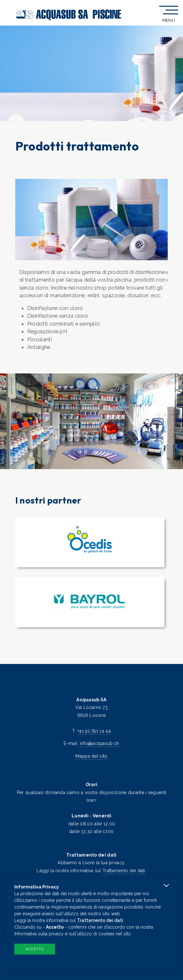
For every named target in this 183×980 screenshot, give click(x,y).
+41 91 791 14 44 (94, 731)
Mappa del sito (91, 756)
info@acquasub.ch (100, 743)
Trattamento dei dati (124, 871)
